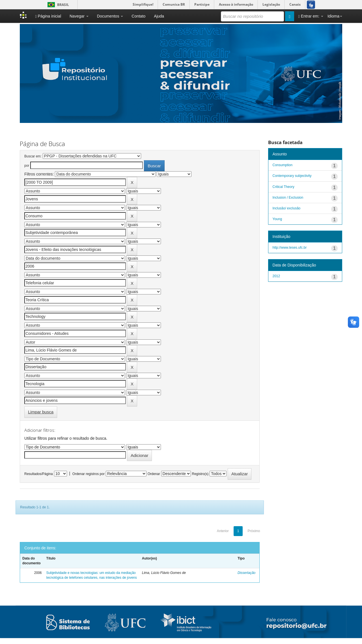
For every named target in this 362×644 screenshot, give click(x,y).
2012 (276, 276)
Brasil (57, 5)
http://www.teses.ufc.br (290, 248)
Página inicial (48, 16)
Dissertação (246, 573)
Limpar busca (41, 412)
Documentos (110, 16)
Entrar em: (311, 16)
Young (277, 219)
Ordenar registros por (89, 474)
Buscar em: (33, 156)
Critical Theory (284, 187)
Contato (138, 16)
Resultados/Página (39, 474)
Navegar (79, 16)
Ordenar (154, 474)
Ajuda (159, 16)
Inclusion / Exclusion (288, 198)
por (27, 166)
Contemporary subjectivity (292, 176)
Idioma (335, 16)
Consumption (283, 165)
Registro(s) (200, 474)
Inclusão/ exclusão (287, 208)
